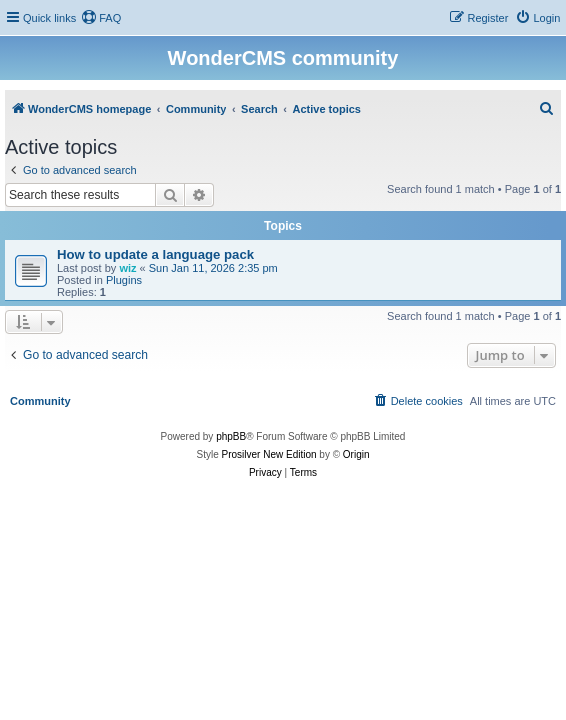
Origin (356, 454)
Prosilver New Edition (269, 454)
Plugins (124, 280)
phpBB (231, 436)
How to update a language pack (155, 254)
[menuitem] (101, 18)
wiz (127, 268)
